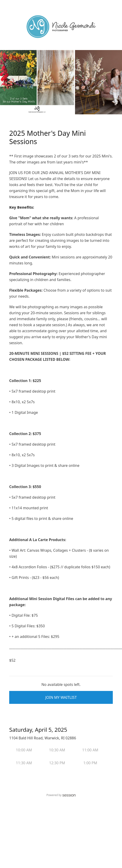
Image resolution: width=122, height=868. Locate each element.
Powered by (61, 795)
